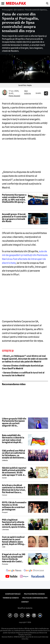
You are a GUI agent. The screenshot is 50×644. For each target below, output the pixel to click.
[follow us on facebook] (38, 577)
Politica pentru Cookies (34, 594)
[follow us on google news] (14, 571)
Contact (25, 602)
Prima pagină (7, 10)
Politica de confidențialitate (35, 598)
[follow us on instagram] (24, 577)
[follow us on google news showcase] (34, 571)
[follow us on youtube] (11, 577)
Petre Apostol (14, 96)
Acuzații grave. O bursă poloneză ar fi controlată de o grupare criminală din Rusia (14, 218)
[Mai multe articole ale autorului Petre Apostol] (5, 92)
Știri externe (19, 10)
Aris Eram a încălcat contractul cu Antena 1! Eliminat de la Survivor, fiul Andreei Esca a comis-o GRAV (14, 489)
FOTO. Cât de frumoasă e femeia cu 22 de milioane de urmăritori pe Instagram (14, 506)
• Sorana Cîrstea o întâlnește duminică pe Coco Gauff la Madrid (23, 367)
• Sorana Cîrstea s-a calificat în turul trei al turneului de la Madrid (23, 374)
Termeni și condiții (11, 598)
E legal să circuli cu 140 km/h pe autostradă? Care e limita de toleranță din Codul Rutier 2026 (14, 558)
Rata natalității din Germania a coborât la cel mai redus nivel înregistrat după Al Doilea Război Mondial (13, 439)
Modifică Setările (25, 608)
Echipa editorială (13, 594)
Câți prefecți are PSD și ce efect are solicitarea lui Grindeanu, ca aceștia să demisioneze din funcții (14, 454)
